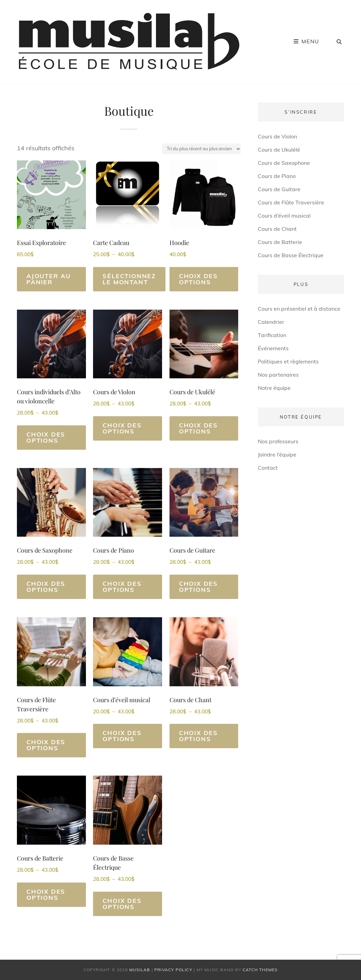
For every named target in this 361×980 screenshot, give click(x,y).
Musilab (140, 970)
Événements (273, 348)
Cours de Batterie (280, 242)
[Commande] (201, 149)
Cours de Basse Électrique (291, 255)
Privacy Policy (173, 970)
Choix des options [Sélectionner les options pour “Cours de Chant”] (198, 736)
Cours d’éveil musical (284, 216)
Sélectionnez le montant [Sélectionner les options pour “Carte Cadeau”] (129, 279)
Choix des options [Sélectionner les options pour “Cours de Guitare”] (198, 587)
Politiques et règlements (288, 361)
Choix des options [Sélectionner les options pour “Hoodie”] (198, 279)
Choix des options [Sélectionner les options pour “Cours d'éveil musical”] (122, 736)
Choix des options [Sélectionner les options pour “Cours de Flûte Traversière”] (46, 745)
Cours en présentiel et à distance (299, 309)
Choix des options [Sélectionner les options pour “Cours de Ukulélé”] (198, 428)
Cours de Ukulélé (279, 150)
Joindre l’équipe (277, 454)
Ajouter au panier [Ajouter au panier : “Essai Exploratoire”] (49, 279)
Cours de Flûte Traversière (291, 202)
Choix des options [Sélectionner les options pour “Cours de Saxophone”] (46, 587)
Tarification (272, 335)
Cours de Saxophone (284, 163)
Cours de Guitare (279, 189)
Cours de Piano (277, 176)
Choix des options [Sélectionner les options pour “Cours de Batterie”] (46, 895)
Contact (268, 468)
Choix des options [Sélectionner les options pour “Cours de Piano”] (122, 587)
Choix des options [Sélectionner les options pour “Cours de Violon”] (122, 428)
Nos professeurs (278, 441)
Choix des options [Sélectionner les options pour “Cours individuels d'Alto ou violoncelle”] (46, 437)
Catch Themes (260, 970)
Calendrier (271, 322)
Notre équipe (274, 388)
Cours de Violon (277, 136)
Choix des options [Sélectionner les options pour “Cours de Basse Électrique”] (122, 904)
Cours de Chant (277, 229)
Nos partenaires (278, 375)
